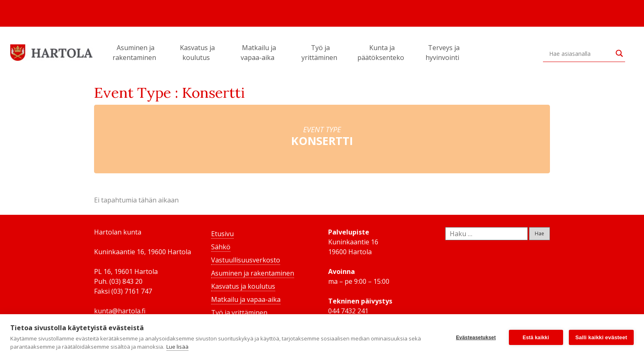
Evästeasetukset (476, 338)
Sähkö (221, 247)
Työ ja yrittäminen (321, 53)
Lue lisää (177, 347)
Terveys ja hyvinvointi (444, 53)
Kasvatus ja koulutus (197, 53)
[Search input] (580, 53)
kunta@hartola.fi (120, 311)
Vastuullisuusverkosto (246, 260)
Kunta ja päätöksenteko (382, 53)
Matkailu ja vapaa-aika (259, 53)
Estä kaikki (536, 338)
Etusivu (222, 234)
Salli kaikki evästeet (601, 337)
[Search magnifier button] (619, 53)
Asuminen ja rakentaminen (136, 53)
